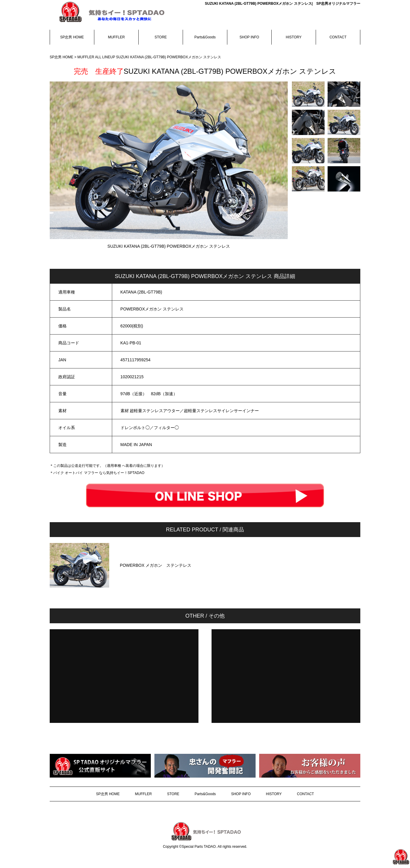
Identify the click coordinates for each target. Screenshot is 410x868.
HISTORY (294, 37)
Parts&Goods (205, 37)
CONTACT (338, 37)
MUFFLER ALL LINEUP (97, 57)
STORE (161, 37)
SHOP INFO (249, 37)
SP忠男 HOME (72, 37)
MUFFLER (116, 37)
